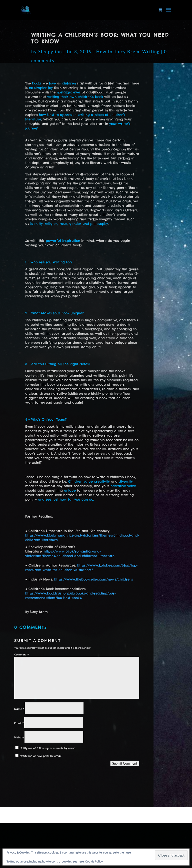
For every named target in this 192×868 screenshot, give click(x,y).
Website (19, 737)
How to (104, 52)
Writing (151, 52)
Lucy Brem (127, 52)
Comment (21, 655)
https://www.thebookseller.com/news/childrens (94, 579)
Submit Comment (125, 763)
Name (19, 709)
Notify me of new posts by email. (41, 756)
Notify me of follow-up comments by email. (48, 748)
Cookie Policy (94, 861)
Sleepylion (50, 52)
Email (19, 723)
